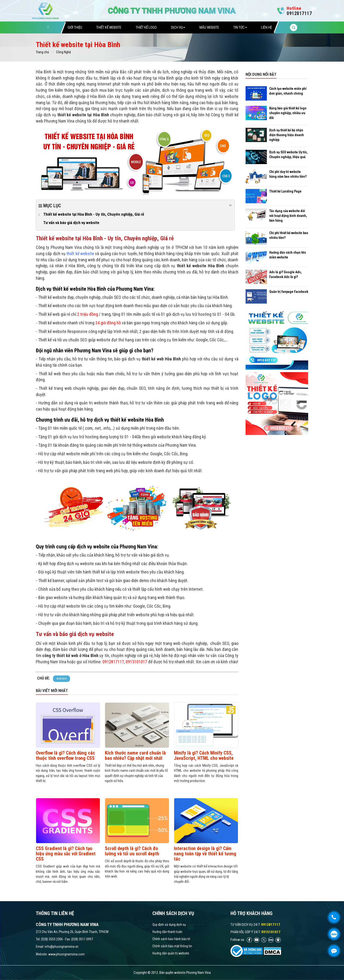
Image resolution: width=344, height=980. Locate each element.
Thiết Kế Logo (146, 27)
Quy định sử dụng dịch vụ (169, 925)
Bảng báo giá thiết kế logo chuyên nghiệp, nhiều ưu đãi (288, 113)
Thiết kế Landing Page (285, 191)
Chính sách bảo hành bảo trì (171, 939)
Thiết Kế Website (109, 27)
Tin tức (240, 27)
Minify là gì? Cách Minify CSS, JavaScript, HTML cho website (204, 755)
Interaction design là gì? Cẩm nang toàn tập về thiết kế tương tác (205, 854)
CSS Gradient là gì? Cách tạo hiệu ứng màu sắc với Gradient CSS (66, 854)
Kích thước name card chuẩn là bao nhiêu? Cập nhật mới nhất (135, 755)
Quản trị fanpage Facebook (289, 292)
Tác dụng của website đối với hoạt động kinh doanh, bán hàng (288, 216)
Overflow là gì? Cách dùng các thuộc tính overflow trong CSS (65, 755)
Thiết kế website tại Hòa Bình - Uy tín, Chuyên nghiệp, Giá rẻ (94, 214)
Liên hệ (266, 27)
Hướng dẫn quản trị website (171, 953)
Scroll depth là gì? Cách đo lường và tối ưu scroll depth (132, 851)
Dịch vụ (178, 27)
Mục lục (135, 205)
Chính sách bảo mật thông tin (172, 946)
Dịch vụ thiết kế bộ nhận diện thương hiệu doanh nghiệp (287, 135)
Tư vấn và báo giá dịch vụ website (71, 223)
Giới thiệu (75, 27)
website (62, 678)
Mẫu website (209, 27)
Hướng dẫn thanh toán (167, 932)
